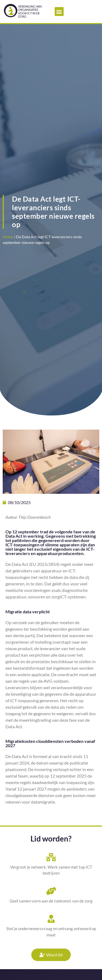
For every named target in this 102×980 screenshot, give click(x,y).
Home (8, 237)
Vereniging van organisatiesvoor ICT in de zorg (30, 11)
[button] (59, 12)
